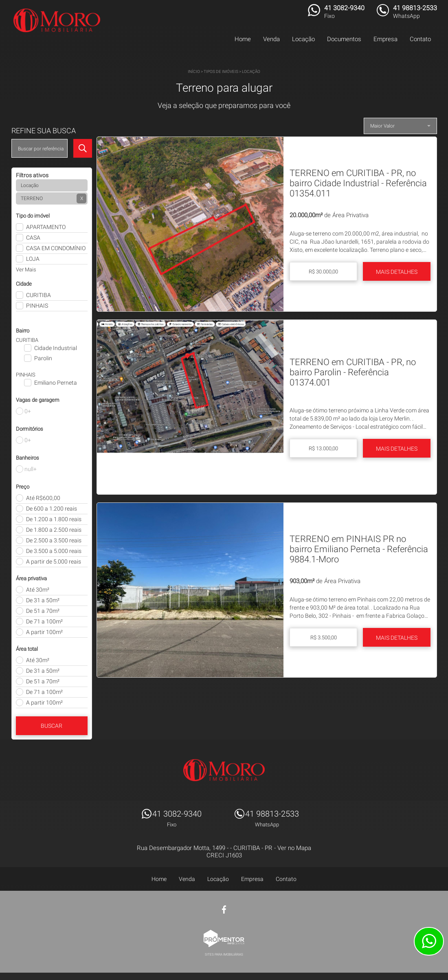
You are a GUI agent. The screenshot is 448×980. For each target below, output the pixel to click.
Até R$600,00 (43, 498)
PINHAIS (37, 306)
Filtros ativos (32, 175)
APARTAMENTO (46, 227)
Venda (271, 39)
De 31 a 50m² (43, 600)
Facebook (224, 910)
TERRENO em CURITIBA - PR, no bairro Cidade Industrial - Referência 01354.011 (358, 183)
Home (243, 39)
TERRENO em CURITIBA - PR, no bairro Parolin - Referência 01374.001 (353, 372)
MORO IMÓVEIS (224, 770)
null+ (31, 469)
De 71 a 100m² (44, 621)
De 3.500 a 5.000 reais (54, 551)
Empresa (385, 39)
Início (194, 72)
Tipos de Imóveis (221, 72)
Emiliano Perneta (56, 383)
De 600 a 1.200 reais (52, 509)
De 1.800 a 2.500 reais (54, 530)
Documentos (344, 39)
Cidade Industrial (56, 348)
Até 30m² (38, 590)
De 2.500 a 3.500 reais (54, 540)
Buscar (52, 726)
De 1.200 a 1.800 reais (54, 519)
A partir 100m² (44, 632)
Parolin (43, 358)
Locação (303, 39)
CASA (33, 238)
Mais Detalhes (397, 272)
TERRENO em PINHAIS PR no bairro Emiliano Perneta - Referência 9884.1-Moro (359, 549)
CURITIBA (38, 295)
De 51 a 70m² (43, 611)
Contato (420, 39)
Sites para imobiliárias (224, 955)
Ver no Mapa (294, 848)
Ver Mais (26, 270)
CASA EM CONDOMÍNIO (56, 248)
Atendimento (429, 941)
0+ (28, 411)
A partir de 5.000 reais (54, 562)
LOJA (33, 259)
